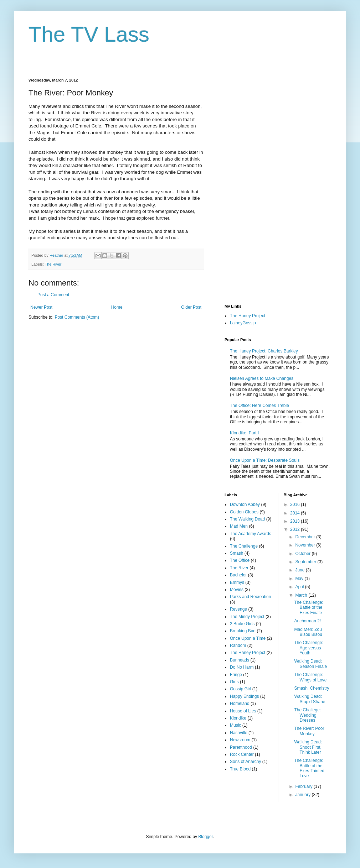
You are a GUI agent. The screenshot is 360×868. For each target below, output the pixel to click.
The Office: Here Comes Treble (259, 406)
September (306, 562)
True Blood (240, 769)
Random (238, 645)
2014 (295, 513)
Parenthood (241, 747)
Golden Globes (244, 512)
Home (117, 307)
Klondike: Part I (244, 433)
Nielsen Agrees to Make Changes (262, 378)
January (303, 795)
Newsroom (240, 740)
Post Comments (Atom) (77, 317)
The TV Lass (89, 34)
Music (235, 725)
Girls (234, 682)
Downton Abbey (245, 504)
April (300, 587)
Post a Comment (53, 295)
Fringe (236, 675)
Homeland (240, 704)
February (304, 786)
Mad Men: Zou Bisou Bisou (308, 632)
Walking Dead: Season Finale (310, 664)
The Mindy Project (247, 617)
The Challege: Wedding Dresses (307, 715)
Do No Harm (242, 667)
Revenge (238, 609)
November (306, 545)
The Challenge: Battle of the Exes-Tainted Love (309, 768)
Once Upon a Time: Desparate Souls (265, 460)
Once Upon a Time (248, 638)
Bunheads (240, 660)
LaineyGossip (243, 323)
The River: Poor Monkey (309, 731)
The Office (240, 560)
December (306, 537)
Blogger (205, 837)
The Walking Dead (247, 519)
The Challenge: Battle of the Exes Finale (308, 608)
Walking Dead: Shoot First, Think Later (308, 747)
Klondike (238, 718)
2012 (295, 529)
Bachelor (238, 575)
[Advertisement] (254, 185)
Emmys (237, 582)
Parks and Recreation (250, 597)
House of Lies (243, 711)
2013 (295, 521)
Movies (237, 590)
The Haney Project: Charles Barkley (264, 351)
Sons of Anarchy (245, 762)
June (300, 570)
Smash (236, 553)
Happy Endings (244, 696)
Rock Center (242, 754)
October (303, 554)
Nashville (239, 733)
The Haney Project (248, 316)
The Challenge (244, 546)
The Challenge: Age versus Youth (308, 648)
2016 (295, 504)
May (300, 579)
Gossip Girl (240, 689)
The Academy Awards (251, 534)
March (302, 595)
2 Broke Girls (242, 624)
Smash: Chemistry (312, 688)
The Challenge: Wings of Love (310, 677)
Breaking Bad (243, 631)
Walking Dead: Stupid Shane (310, 699)
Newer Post (41, 307)
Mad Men (239, 526)
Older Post (191, 307)
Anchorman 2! (307, 621)
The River (53, 264)
